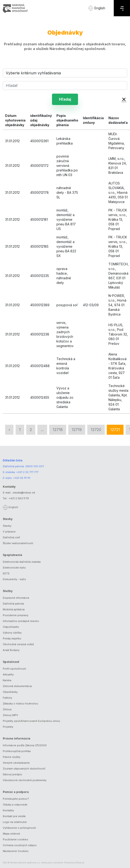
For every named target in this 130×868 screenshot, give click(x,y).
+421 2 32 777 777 (27, 472)
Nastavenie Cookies (16, 851)
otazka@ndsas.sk (24, 493)
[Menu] (122, 8)
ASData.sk (80, 863)
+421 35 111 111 (22, 478)
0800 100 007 (35, 466)
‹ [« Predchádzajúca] (9, 430)
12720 (96, 430)
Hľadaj (65, 99)
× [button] (124, 99)
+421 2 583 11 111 (19, 498)
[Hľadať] (65, 85)
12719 (77, 430)
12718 (58, 430)
